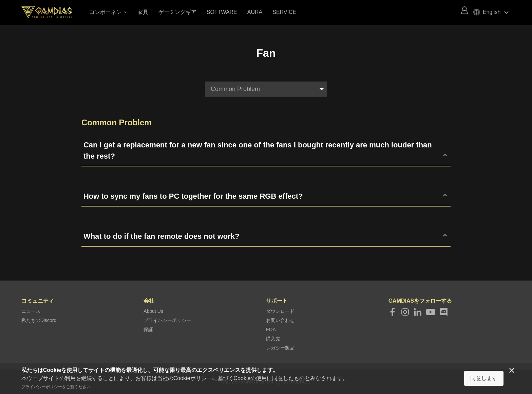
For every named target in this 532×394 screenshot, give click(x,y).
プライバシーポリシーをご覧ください (56, 387)
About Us (153, 311)
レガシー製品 (280, 348)
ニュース (31, 311)
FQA (271, 329)
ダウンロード (280, 311)
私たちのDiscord (39, 320)
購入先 (273, 339)
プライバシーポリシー (167, 320)
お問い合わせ (280, 320)
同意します (484, 378)
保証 (148, 329)
